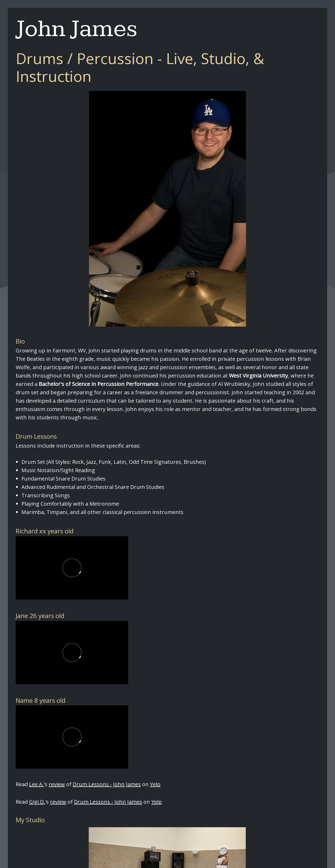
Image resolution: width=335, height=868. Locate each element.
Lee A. (36, 784)
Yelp (155, 784)
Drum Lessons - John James (107, 784)
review (57, 784)
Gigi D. (37, 802)
